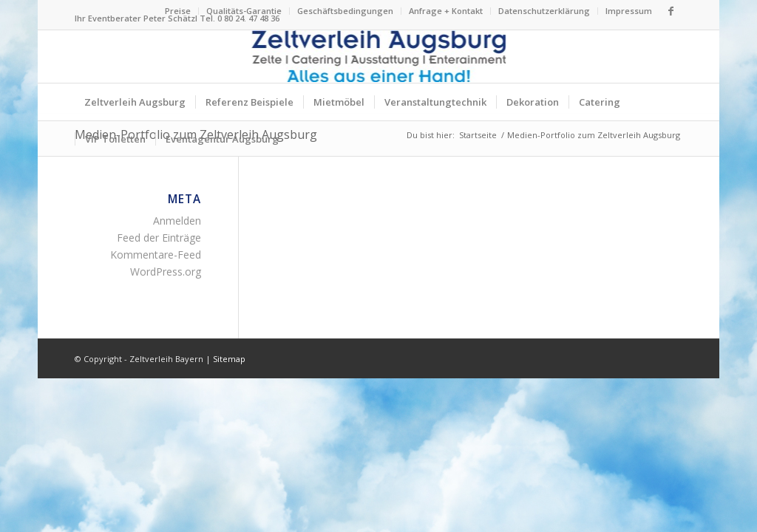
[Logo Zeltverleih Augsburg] (379, 57)
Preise (178, 11)
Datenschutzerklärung (544, 11)
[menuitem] (178, 11)
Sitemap (229, 359)
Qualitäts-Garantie (244, 11)
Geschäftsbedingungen (345, 11)
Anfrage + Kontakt (446, 11)
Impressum (629, 11)
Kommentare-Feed (156, 255)
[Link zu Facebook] (671, 11)
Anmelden (177, 221)
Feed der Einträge (159, 238)
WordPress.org (166, 272)
